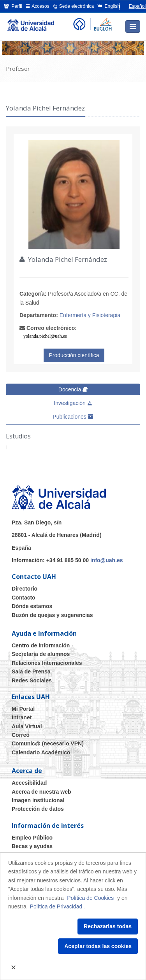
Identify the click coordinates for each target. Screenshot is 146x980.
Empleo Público (32, 838)
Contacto (24, 598)
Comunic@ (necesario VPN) (48, 743)
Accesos (38, 6)
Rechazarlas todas (108, 926)
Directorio (25, 589)
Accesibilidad (29, 783)
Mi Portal (23, 709)
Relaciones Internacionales (47, 663)
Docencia (73, 389)
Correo (21, 735)
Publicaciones (73, 417)
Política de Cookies (90, 898)
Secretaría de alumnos (41, 654)
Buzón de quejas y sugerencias (52, 615)
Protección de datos (38, 809)
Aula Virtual (27, 726)
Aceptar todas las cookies (98, 946)
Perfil (13, 6)
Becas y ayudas (32, 846)
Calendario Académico (41, 752)
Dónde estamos (32, 606)
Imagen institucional (38, 800)
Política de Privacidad (56, 906)
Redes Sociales (32, 680)
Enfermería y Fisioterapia (90, 315)
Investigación (73, 403)
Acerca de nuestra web (41, 792)
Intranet (22, 717)
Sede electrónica (74, 6)
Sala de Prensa (31, 671)
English (109, 6)
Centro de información (41, 645)
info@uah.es (107, 560)
